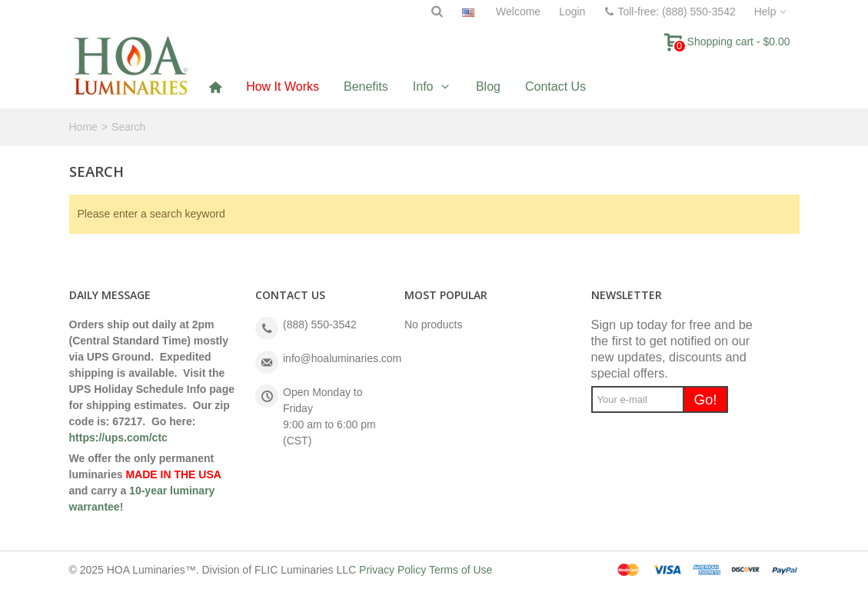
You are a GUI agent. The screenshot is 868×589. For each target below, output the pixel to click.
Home (83, 127)
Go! (705, 399)
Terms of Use (461, 570)
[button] (432, 87)
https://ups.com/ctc (118, 438)
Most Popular (446, 295)
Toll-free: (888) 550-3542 (669, 12)
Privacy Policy (392, 570)
